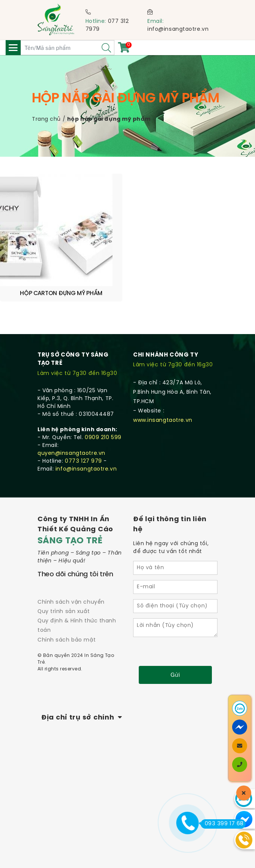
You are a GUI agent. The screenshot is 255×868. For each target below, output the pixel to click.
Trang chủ (46, 119)
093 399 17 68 (222, 824)
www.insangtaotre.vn (163, 421)
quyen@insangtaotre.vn (71, 453)
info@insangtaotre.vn (178, 29)
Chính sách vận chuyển (71, 602)
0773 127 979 (83, 461)
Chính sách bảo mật (67, 640)
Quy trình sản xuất (64, 612)
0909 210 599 (103, 438)
